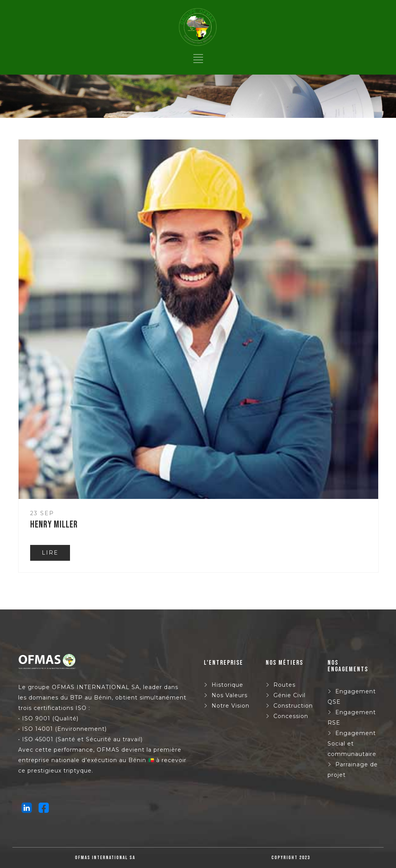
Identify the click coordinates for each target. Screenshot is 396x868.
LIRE (50, 553)
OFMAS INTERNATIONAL (91, 687)
